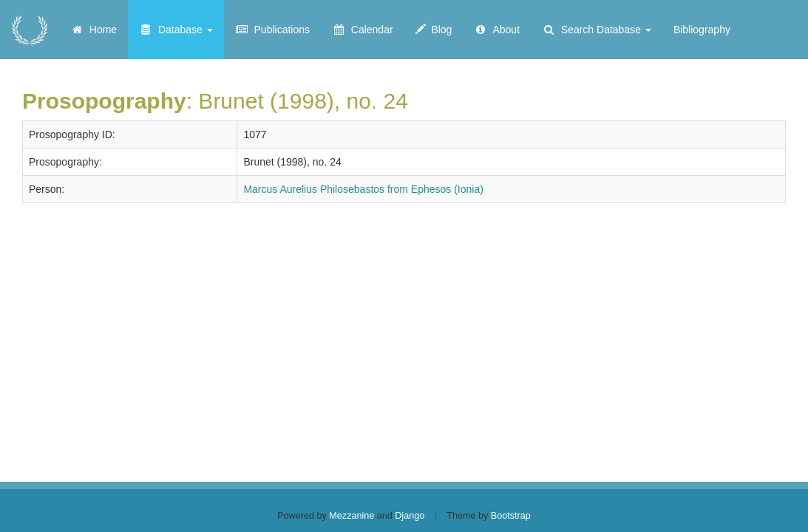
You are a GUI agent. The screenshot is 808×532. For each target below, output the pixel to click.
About (497, 30)
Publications (272, 30)
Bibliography (702, 30)
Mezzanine (352, 516)
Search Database (597, 30)
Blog (434, 30)
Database (176, 30)
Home (94, 30)
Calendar (363, 30)
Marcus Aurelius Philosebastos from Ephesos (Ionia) (363, 189)
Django (410, 516)
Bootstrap (511, 516)
